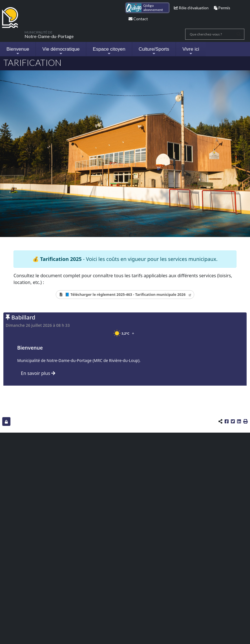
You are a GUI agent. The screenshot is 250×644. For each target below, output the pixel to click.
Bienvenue (18, 51)
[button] (245, 421)
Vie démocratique (61, 51)
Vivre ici (191, 51)
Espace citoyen (109, 51)
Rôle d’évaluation (191, 8)
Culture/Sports (154, 51)
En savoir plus (38, 373)
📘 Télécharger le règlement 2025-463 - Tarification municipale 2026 (125, 294)
